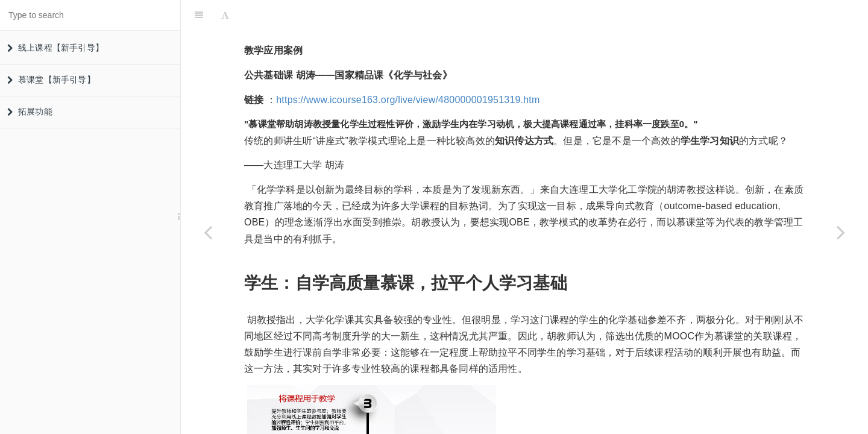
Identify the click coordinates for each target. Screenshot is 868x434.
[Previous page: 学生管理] (208, 232)
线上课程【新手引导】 (55, 48)
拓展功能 (30, 112)
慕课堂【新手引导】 (51, 80)
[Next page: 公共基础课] (841, 232)
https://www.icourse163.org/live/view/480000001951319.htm (408, 70)
